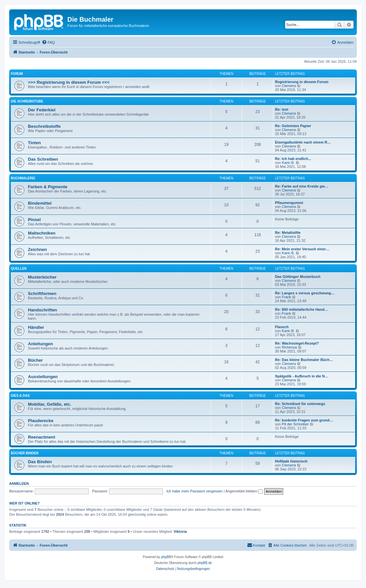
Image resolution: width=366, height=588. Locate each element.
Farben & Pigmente (48, 187)
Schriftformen (42, 294)
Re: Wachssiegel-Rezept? (297, 343)
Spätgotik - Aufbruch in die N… (302, 376)
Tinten (34, 143)
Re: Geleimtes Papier (293, 126)
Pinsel (34, 220)
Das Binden (40, 462)
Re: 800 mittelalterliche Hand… (301, 309)
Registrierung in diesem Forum (302, 82)
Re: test (282, 109)
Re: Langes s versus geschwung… (305, 293)
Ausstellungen (43, 377)
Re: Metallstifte (288, 233)
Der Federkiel (42, 110)
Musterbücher (42, 277)
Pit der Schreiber (295, 424)
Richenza (289, 347)
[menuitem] (48, 42)
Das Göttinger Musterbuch (298, 277)
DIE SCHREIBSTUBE (27, 101)
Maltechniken (42, 233)
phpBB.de (205, 563)
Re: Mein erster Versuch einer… (302, 249)
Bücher (35, 360)
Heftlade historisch (291, 461)
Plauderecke (41, 421)
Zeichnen (37, 249)
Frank (286, 297)
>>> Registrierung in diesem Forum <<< (69, 82)
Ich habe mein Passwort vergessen (195, 491)
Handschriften (43, 310)
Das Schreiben (43, 159)
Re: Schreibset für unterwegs (300, 404)
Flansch (282, 327)
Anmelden (19, 484)
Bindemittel (40, 203)
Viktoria (180, 531)
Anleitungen (40, 344)
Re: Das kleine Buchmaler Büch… (304, 360)
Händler (36, 327)
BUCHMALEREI (23, 178)
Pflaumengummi (289, 203)
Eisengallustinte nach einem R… (303, 142)
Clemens (289, 86)
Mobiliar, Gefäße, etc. (50, 404)
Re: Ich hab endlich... (293, 159)
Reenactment (42, 437)
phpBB (166, 557)
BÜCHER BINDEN (25, 453)
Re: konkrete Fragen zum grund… (304, 420)
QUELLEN (19, 269)
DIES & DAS (20, 396)
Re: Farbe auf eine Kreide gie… (302, 186)
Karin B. (288, 163)
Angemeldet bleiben (244, 491)
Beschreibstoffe (44, 126)
